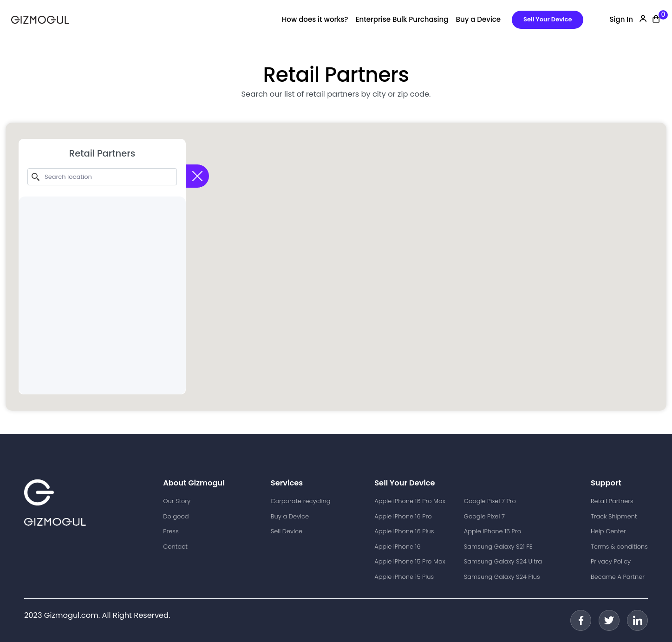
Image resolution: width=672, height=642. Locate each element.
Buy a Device (478, 19)
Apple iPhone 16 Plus (404, 531)
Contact (175, 547)
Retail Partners (612, 501)
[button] (336, 258)
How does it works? (315, 19)
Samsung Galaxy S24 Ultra (503, 561)
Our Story (177, 501)
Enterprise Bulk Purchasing (402, 19)
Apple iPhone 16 (397, 547)
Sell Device (287, 531)
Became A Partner (618, 577)
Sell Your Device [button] (548, 19)
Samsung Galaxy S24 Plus (502, 577)
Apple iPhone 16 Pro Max (410, 501)
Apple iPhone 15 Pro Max (410, 561)
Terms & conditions (619, 547)
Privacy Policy (611, 561)
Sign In (621, 19)
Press (171, 531)
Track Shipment (614, 516)
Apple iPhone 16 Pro (403, 516)
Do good (176, 516)
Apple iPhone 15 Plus (404, 577)
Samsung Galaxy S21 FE (498, 547)
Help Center (608, 531)
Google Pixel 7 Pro (490, 501)
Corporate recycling (301, 501)
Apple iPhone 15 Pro (493, 531)
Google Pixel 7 (484, 516)
